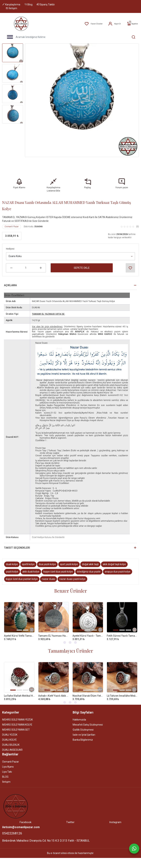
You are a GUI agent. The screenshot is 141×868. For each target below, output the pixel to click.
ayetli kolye (28, 559)
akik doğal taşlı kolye (114, 559)
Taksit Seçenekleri (17, 543)
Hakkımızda (79, 715)
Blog (28, 4)
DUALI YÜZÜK (10, 730)
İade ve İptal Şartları (84, 730)
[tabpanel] (19, 618)
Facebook (26, 817)
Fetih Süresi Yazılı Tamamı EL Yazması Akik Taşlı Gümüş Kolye (122, 631)
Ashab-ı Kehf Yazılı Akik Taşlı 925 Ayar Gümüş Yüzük (54, 691)
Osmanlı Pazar (12, 222)
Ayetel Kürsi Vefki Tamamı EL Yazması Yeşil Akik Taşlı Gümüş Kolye (19, 631)
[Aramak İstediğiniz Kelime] (132, 37)
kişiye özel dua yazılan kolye (22, 574)
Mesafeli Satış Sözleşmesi (88, 720)
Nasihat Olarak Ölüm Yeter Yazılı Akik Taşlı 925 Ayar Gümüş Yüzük (88, 691)
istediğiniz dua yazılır (89, 567)
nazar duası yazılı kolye (72, 574)
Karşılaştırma (11, 4)
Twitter (70, 817)
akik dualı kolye (31, 567)
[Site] (16, 801)
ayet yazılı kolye (69, 559)
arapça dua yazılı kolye (118, 567)
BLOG (5, 772)
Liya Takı (7, 767)
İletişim (11, 8)
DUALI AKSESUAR (12, 745)
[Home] (21, 24)
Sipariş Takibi (46, 4)
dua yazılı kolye (47, 559)
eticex (71, 848)
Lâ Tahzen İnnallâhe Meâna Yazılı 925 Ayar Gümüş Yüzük (122, 691)
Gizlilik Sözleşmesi (83, 725)
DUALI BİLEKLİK (11, 740)
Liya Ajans (8, 762)
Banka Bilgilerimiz (83, 735)
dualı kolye (12, 559)
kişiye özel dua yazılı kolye (58, 567)
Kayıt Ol (114, 24)
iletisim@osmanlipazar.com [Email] (21, 822)
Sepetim (132, 24)
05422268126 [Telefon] (12, 828)
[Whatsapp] (134, 849)
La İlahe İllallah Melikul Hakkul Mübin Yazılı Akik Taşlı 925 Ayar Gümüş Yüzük (19, 691)
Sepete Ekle (82, 263)
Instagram (115, 817)
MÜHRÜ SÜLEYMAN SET (16, 725)
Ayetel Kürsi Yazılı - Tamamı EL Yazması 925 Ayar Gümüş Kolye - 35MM (88, 631)
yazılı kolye (12, 567)
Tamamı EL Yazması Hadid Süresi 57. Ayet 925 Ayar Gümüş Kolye (54, 631)
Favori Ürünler (93, 24)
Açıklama (10, 280)
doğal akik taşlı (90, 559)
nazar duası (49, 574)
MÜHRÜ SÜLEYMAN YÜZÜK (17, 715)
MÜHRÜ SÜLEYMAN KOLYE (17, 720)
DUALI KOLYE (9, 735)
